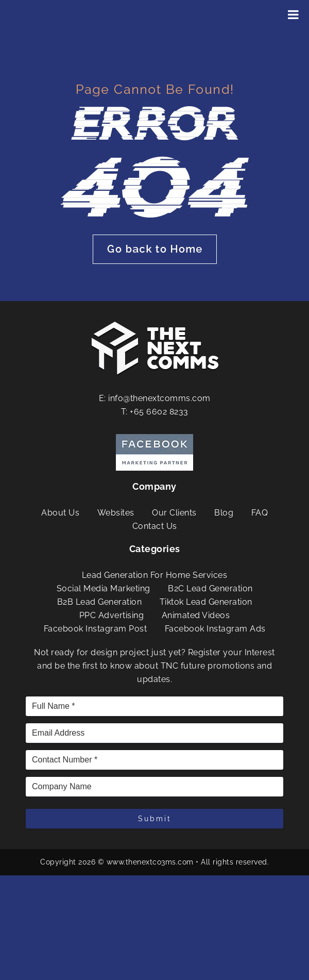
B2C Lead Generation (210, 588)
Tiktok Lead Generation (206, 602)
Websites (116, 513)
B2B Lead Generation (100, 602)
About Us (60, 513)
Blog (224, 513)
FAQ (260, 513)
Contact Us (155, 526)
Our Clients (174, 513)
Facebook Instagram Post (96, 629)
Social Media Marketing (104, 588)
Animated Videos (196, 615)
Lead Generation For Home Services (155, 575)
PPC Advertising (112, 615)
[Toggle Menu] (293, 14)
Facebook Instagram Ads (215, 629)
